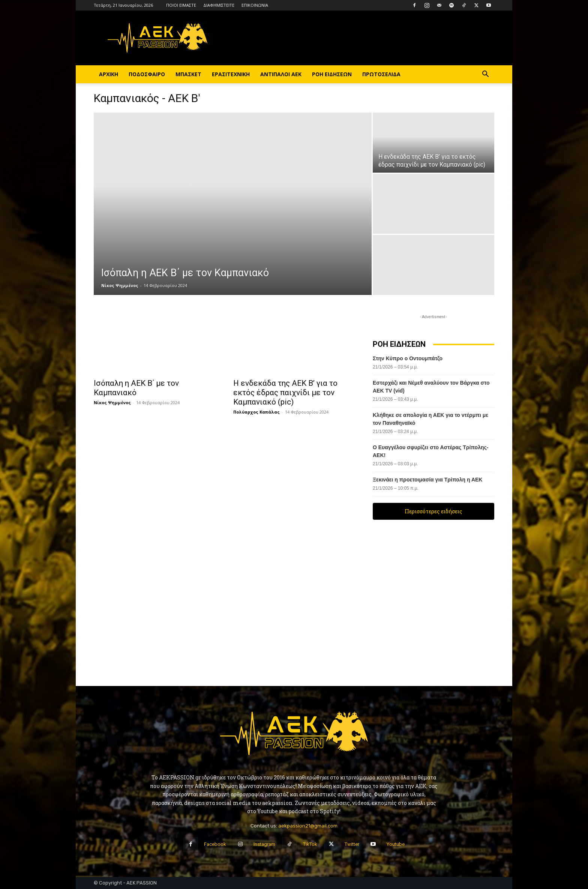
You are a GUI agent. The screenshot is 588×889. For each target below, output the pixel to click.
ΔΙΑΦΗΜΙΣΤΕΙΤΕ (219, 5)
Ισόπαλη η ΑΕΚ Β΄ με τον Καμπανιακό (136, 388)
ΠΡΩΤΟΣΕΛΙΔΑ (381, 74)
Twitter (352, 844)
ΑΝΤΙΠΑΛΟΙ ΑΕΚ (281, 74)
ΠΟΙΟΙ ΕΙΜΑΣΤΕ (181, 5)
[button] (485, 75)
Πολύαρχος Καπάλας (256, 412)
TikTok (310, 844)
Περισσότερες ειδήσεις (433, 511)
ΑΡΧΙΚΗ (109, 74)
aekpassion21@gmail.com (308, 826)
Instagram (264, 844)
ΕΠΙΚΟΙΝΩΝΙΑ (255, 5)
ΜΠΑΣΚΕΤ (188, 74)
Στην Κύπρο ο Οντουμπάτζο (408, 358)
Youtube (396, 844)
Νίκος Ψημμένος (120, 285)
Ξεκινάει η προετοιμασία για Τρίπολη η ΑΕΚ (427, 480)
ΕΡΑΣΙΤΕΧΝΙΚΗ (231, 74)
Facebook (215, 844)
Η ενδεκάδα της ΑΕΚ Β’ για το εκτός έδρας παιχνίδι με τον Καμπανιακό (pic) (285, 393)
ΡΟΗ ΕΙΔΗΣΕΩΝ (332, 74)
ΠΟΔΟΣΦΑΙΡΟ (147, 74)
